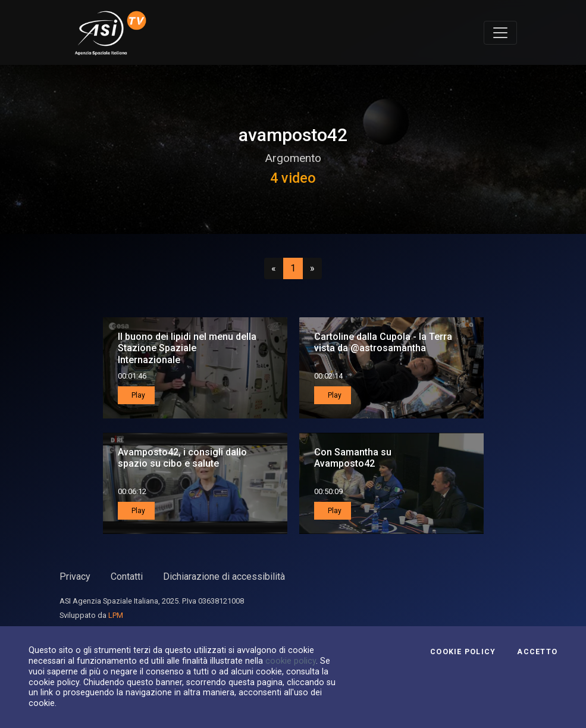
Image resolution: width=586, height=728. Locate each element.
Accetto (537, 652)
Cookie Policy (463, 652)
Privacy (75, 577)
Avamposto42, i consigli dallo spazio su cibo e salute (182, 458)
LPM (116, 615)
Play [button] (137, 395)
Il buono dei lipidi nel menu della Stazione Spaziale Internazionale (187, 348)
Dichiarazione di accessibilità (224, 577)
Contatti (127, 577)
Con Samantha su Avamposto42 (353, 458)
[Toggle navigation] (500, 33)
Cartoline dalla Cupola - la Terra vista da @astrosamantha (383, 342)
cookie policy (291, 661)
